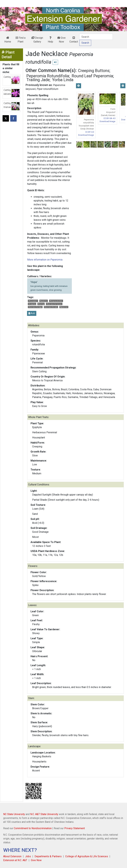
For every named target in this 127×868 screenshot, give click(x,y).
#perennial (64, 307)
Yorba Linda (63, 80)
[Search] (96, 37)
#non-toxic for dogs (35, 307)
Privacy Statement (75, 828)
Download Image (86, 135)
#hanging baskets (56, 301)
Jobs (28, 856)
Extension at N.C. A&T (15, 860)
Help (50, 40)
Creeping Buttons (94, 71)
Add (32, 313)
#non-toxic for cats (51, 307)
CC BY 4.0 (90, 132)
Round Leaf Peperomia (92, 76)
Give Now (62, 40)
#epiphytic (44, 301)
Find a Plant (20, 40)
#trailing (41, 304)
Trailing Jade (38, 80)
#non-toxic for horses (54, 304)
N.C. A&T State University (44, 814)
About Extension (12, 856)
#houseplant (33, 301)
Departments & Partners (48, 856)
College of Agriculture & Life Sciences (87, 856)
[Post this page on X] (6, 118)
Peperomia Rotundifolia (48, 76)
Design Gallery (37, 40)
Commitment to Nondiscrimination (33, 828)
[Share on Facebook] (13, 118)
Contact (74, 40)
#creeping (32, 304)
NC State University (14, 814)
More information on (45, 260)
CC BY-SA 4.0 (109, 118)
